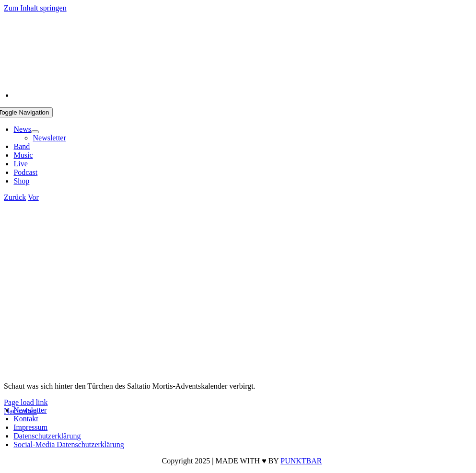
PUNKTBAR (301, 461)
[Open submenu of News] (35, 132)
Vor (33, 197)
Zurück (15, 197)
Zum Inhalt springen (35, 8)
